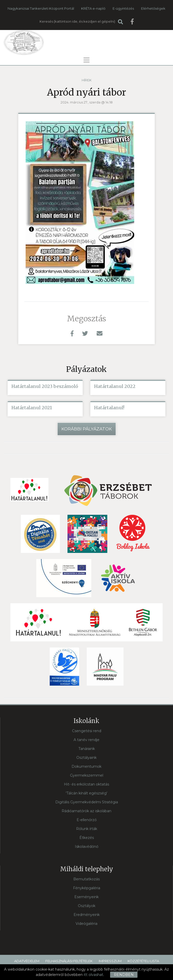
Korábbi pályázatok (87, 429)
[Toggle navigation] (86, 60)
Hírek (87, 80)
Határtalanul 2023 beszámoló (45, 386)
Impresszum (110, 961)
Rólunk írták (87, 829)
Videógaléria (86, 924)
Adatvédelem (27, 961)
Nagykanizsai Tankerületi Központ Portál (41, 8)
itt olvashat (93, 975)
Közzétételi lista (143, 961)
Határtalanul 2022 (115, 386)
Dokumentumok (86, 766)
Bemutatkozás (86, 879)
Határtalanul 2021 (32, 408)
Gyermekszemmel (87, 775)
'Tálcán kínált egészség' (86, 793)
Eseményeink (86, 897)
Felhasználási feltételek (69, 961)
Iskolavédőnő (87, 847)
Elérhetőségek (153, 8)
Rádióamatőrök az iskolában (86, 811)
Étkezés (87, 838)
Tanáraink (87, 749)
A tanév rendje (86, 740)
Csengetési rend (87, 731)
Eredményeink (87, 915)
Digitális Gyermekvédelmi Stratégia (87, 802)
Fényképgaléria (87, 888)
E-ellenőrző (87, 820)
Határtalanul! (109, 408)
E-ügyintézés (123, 8)
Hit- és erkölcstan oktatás (86, 784)
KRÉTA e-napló (93, 8)
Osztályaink (86, 758)
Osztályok (87, 906)
